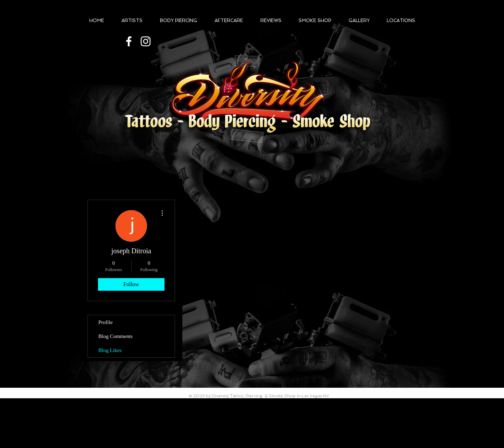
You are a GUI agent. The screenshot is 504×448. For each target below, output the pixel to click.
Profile (106, 322)
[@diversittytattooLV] (129, 41)
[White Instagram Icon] (146, 41)
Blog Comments (115, 336)
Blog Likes (110, 350)
